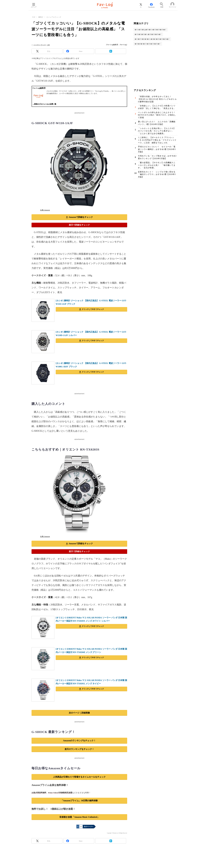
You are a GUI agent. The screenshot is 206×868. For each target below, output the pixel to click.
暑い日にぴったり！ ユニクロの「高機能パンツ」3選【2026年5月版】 (157, 123)
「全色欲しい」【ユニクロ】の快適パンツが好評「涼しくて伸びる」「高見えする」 (157, 107)
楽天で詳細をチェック (79, 225)
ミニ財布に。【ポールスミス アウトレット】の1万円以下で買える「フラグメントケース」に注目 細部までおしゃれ (157, 140)
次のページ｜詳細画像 (79, 713)
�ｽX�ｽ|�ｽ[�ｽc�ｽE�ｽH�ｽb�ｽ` (148, 34)
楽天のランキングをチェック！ (79, 749)
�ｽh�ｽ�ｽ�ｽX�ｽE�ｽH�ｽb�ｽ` (148, 44)
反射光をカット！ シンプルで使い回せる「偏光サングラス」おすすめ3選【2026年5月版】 (157, 174)
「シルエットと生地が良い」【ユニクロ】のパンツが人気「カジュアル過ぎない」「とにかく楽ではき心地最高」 (157, 131)
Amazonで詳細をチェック (81, 217)
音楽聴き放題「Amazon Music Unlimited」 (79, 817)
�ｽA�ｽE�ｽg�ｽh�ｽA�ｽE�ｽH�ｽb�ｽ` (151, 30)
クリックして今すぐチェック (93, 309)
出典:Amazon (45, 210)
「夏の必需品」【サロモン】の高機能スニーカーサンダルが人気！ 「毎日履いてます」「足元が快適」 (157, 165)
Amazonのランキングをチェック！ (79, 741)
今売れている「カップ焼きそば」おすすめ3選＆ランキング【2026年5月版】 (157, 157)
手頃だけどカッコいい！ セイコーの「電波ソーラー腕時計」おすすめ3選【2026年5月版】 (157, 149)
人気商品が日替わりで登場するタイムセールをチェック (79, 777)
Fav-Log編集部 (113, 45)
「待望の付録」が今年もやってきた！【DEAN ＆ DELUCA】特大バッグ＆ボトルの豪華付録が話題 (157, 99)
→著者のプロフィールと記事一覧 (44, 104)
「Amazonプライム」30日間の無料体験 (79, 801)
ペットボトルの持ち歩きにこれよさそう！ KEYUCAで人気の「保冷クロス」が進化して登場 (158, 115)
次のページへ (89, 827)
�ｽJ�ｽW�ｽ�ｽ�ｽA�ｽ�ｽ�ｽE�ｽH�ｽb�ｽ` (152, 39)
